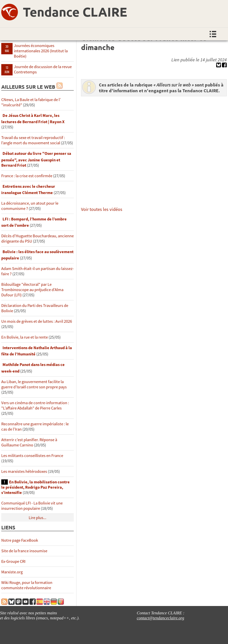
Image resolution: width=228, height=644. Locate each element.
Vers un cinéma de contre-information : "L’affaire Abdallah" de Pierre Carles (35, 405)
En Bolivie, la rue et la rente (25, 337)
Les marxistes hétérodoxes (24, 471)
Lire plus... (37, 518)
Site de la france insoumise (24, 551)
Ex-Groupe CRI (13, 561)
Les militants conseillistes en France (32, 456)
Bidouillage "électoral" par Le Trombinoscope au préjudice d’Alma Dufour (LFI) (32, 290)
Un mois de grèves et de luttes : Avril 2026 (37, 321)
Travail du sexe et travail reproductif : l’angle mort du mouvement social (33, 140)
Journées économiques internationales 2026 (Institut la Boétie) (41, 51)
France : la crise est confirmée (27, 176)
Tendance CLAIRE (75, 12)
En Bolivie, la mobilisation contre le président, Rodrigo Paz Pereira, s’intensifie (35, 487)
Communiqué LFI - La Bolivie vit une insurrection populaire (32, 506)
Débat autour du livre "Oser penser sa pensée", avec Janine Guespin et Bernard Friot (36, 159)
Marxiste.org (12, 572)
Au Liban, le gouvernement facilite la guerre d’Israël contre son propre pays (34, 384)
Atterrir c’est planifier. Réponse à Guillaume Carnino (29, 442)
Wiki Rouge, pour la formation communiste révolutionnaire (27, 585)
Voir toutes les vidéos (102, 209)
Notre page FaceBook (20, 540)
